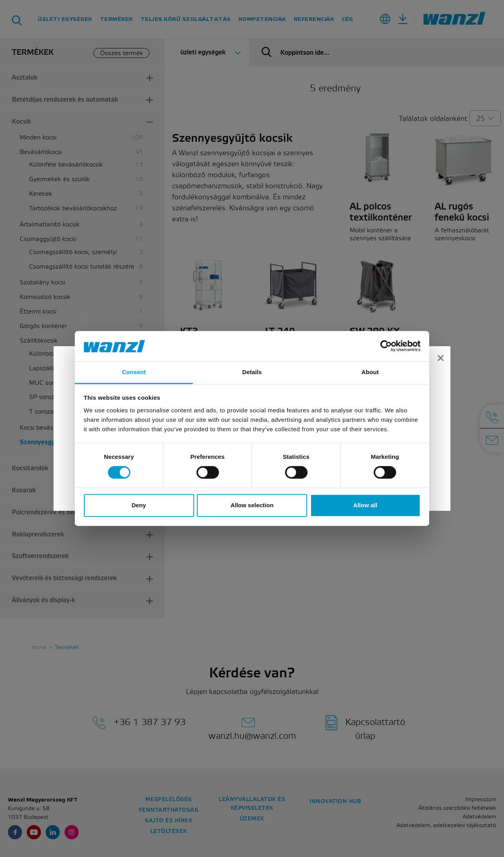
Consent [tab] (134, 372)
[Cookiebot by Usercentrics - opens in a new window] (386, 346)
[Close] (441, 359)
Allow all (365, 505)
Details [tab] (252, 372)
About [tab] (370, 372)
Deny (139, 505)
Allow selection (252, 505)
